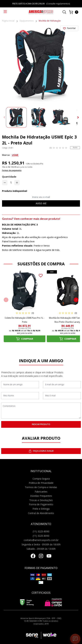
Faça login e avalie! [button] (41, 451)
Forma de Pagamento (41, 504)
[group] (16, 117)
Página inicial (8, 21)
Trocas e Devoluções (41, 500)
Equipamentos (27, 21)
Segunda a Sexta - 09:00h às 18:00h (41, 544)
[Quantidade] (11, 183)
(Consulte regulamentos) (58, 4)
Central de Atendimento (41, 513)
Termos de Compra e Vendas (41, 487)
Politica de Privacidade (41, 483)
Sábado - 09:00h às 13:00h (41, 549)
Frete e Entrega (41, 509)
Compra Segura (41, 479)
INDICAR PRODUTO (41, 424)
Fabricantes (41, 492)
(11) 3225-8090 (41, 531)
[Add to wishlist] (69, 28)
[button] (78, 117)
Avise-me (41, 203)
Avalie (75, 147)
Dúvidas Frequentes (41, 496)
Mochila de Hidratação (50, 21)
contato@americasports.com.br (41, 540)
